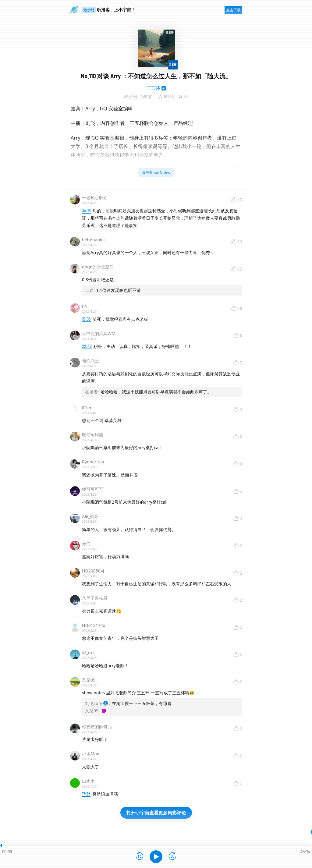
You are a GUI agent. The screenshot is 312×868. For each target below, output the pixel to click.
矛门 (86, 544)
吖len (87, 407)
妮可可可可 (93, 489)
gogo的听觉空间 (98, 267)
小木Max (90, 754)
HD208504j (93, 571)
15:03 (86, 319)
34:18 (86, 211)
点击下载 (233, 10)
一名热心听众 (95, 198)
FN (85, 306)
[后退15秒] (140, 857)
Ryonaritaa (93, 462)
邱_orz (88, 652)
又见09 (89, 680)
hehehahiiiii (94, 240)
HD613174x (94, 625)
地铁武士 (90, 361)
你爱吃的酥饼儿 (97, 726)
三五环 (153, 88)
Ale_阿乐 (90, 516)
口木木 (88, 781)
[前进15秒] (172, 857)
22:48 (87, 346)
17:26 (86, 794)
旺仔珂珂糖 (93, 435)
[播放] (156, 857)
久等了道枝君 (95, 598)
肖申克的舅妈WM (99, 333)
